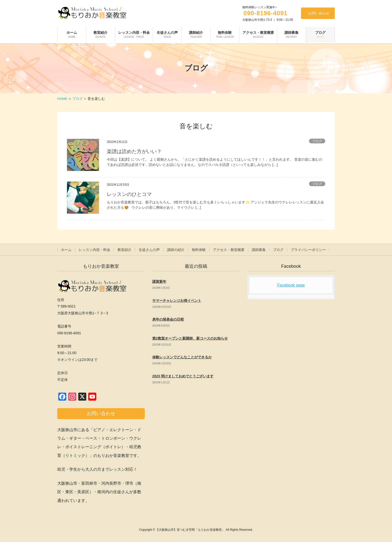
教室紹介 (124, 250)
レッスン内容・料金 (94, 250)
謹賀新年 (159, 282)
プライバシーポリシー (308, 250)
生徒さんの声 (149, 250)
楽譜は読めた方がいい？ (134, 151)
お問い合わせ (319, 13)
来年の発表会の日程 (168, 319)
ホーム (66, 250)
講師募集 (259, 250)
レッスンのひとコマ (129, 194)
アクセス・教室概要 (229, 250)
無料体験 (199, 250)
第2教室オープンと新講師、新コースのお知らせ (190, 338)
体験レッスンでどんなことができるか (182, 357)
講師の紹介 (176, 250)
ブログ (317, 141)
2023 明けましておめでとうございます (183, 376)
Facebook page (291, 285)
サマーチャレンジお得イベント (177, 301)
